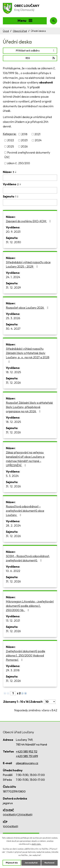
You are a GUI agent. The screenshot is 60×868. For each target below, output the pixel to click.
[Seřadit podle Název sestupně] (16, 172)
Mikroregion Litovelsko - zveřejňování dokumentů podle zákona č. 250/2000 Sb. (30, 606)
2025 (11, 146)
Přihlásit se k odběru (36, 50)
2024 (38, 140)
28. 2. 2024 (13, 525)
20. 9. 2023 (13, 232)
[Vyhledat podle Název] (30, 178)
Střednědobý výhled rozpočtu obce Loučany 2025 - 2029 (28, 264)
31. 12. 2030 (13, 242)
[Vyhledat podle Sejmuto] (30, 202)
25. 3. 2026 (13, 318)
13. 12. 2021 (13, 621)
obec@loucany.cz (27, 763)
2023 (24, 140)
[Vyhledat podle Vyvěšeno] (30, 190)
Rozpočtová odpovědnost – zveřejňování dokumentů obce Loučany (25, 511)
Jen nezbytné (31, 863)
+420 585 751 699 (27, 756)
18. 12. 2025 (13, 372)
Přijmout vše (12, 863)
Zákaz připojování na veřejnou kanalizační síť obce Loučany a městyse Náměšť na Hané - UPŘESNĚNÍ (25, 459)
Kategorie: (10, 134)
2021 (37, 134)
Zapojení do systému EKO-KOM (29, 221)
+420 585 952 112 (27, 751)
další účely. (36, 844)
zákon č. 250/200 (19, 163)
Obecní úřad (20, 31)
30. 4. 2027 (13, 329)
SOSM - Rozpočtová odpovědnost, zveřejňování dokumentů (28, 558)
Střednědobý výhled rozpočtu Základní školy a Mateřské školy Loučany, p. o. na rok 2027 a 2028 (28, 355)
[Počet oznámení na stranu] (50, 702)
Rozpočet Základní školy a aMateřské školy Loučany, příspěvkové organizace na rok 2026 (29, 407)
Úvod (6, 31)
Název (8, 172)
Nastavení (49, 863)
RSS (40, 58)
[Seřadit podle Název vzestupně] (16, 171)
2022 (11, 140)
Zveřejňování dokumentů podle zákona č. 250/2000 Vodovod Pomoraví (26, 655)
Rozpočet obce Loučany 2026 (28, 308)
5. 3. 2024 (12, 476)
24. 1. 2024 (13, 277)
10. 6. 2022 (13, 571)
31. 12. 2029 (13, 288)
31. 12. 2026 (13, 383)
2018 (24, 134)
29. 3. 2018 (13, 670)
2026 (24, 146)
